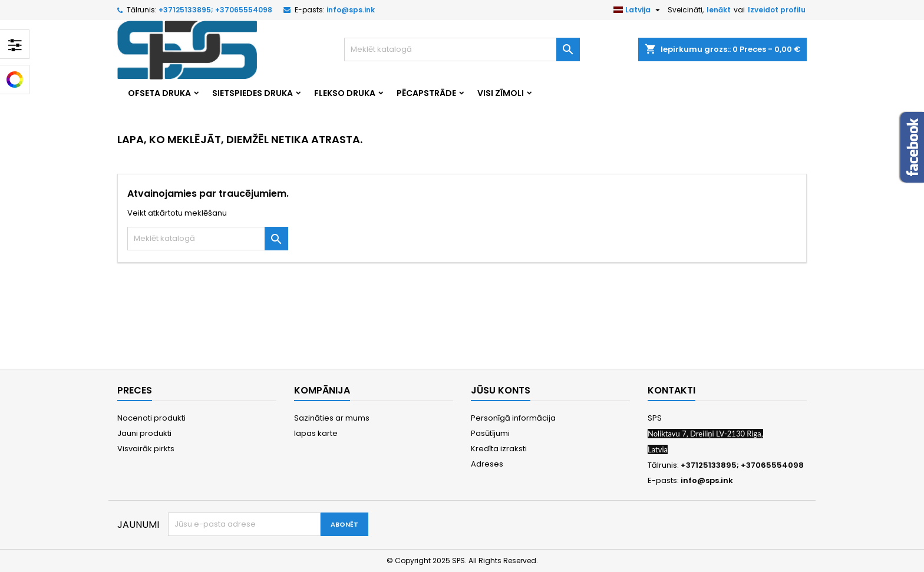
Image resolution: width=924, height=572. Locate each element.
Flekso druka (345, 93)
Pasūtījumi (490, 433)
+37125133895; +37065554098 (215, 10)
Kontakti (671, 390)
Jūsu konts (501, 390)
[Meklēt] (462, 49)
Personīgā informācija (513, 418)
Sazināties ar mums (332, 418)
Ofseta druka (159, 93)
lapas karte (316, 433)
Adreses (487, 464)
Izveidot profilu (777, 10)
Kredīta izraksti (499, 449)
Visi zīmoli (501, 93)
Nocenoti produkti (151, 418)
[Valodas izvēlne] (638, 10)
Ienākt (719, 10)
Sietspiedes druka (253, 93)
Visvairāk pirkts (146, 449)
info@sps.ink (351, 10)
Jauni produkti (144, 433)
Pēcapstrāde (426, 93)
